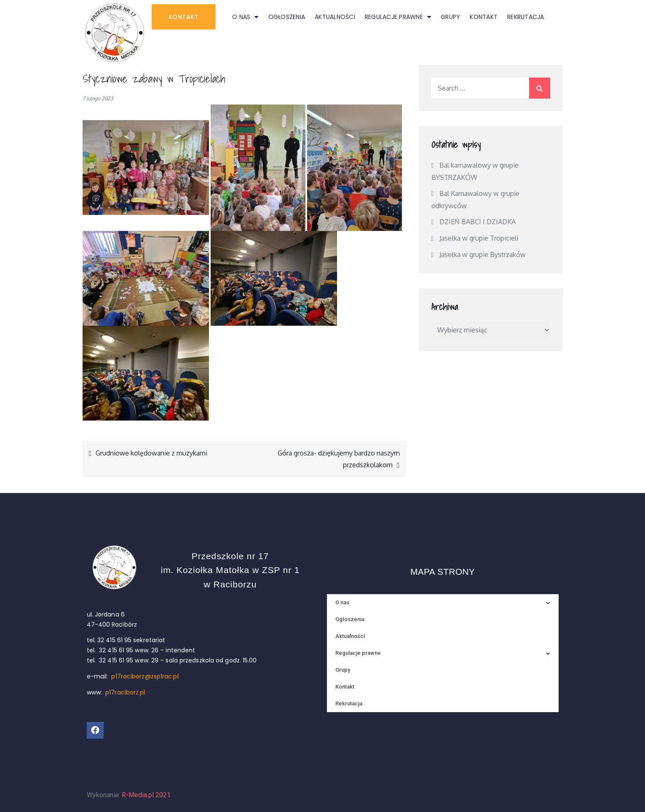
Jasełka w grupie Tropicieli (479, 238)
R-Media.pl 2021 (146, 795)
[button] (184, 17)
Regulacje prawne (398, 17)
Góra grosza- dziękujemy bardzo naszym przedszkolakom (339, 459)
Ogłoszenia (287, 17)
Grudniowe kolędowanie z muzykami (151, 453)
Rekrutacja (526, 17)
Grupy (450, 17)
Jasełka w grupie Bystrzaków (483, 255)
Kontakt (484, 17)
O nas (245, 17)
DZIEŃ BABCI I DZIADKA (478, 222)
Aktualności (335, 17)
